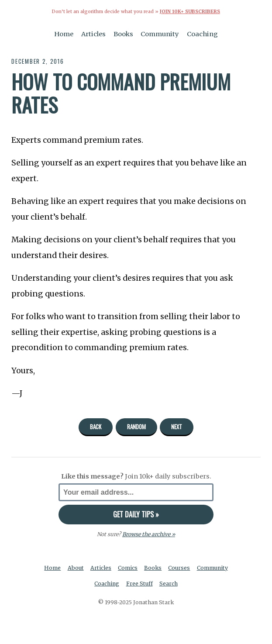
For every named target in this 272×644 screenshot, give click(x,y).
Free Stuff (139, 584)
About (76, 568)
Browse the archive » (149, 534)
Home (64, 34)
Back (96, 427)
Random (136, 427)
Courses (179, 568)
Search (169, 584)
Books (123, 34)
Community (160, 34)
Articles (93, 34)
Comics (128, 568)
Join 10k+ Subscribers (190, 12)
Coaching (202, 34)
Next (177, 427)
